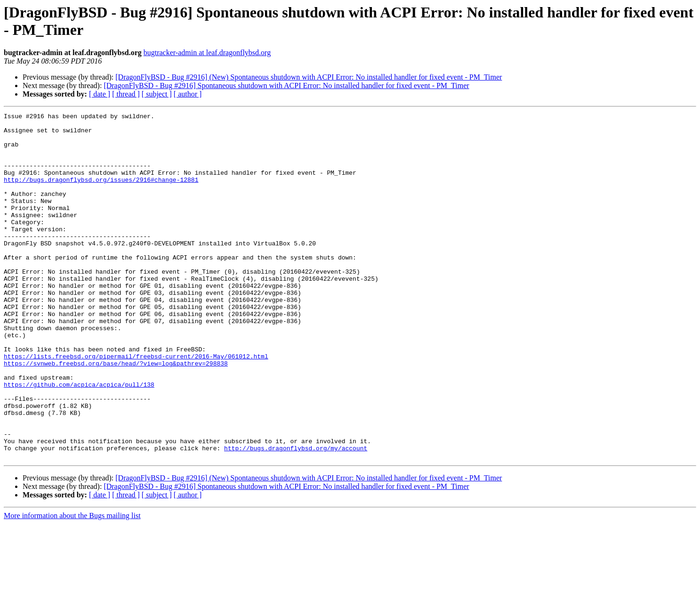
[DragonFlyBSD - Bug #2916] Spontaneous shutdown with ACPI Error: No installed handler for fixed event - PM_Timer (286, 85)
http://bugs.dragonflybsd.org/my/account (296, 516)
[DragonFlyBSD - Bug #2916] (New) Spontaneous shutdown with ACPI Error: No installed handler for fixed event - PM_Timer (309, 77)
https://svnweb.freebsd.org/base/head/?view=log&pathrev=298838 (116, 414)
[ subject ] (157, 94)
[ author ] (188, 94)
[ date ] (100, 94)
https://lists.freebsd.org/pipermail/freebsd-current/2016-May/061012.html (136, 406)
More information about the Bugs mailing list (72, 585)
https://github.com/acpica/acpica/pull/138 (79, 439)
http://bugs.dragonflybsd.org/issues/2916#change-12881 (101, 194)
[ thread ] (126, 94)
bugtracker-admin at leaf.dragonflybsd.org (207, 53)
